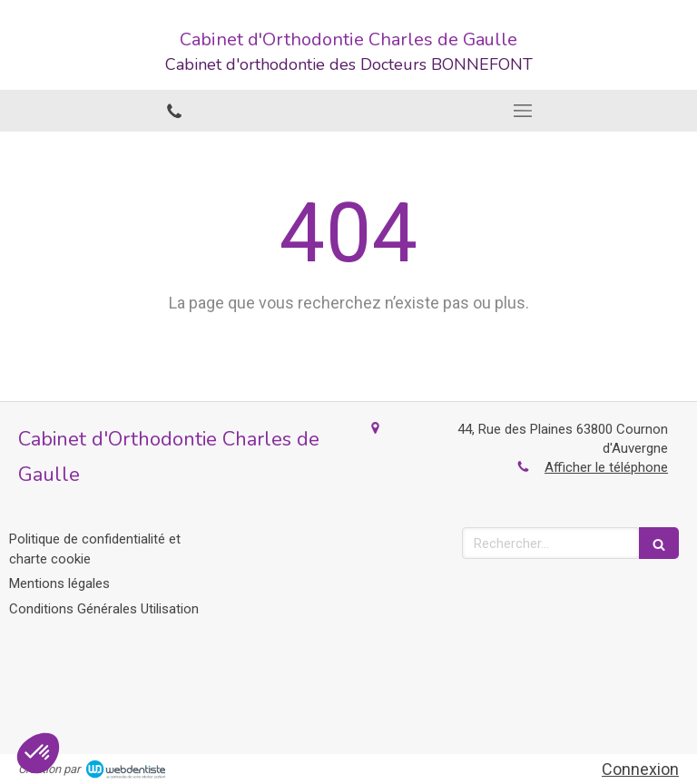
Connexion (640, 769)
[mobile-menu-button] (523, 111)
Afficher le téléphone (606, 467)
